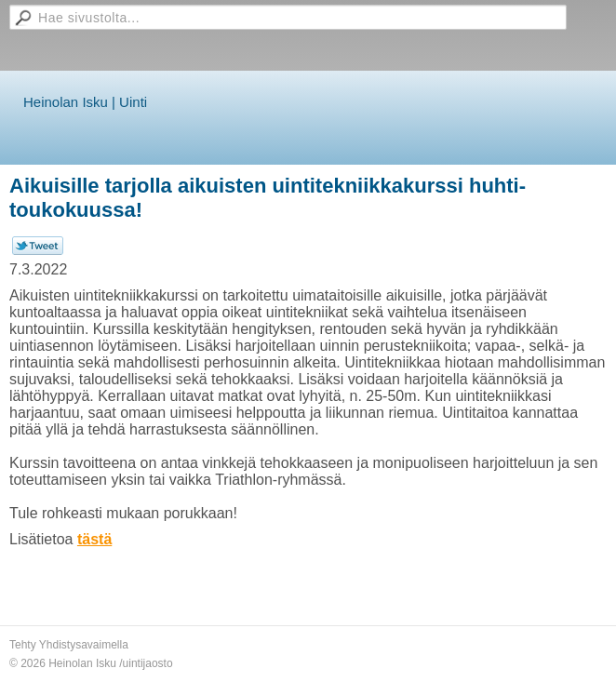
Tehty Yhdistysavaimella (69, 645)
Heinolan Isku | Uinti (85, 102)
